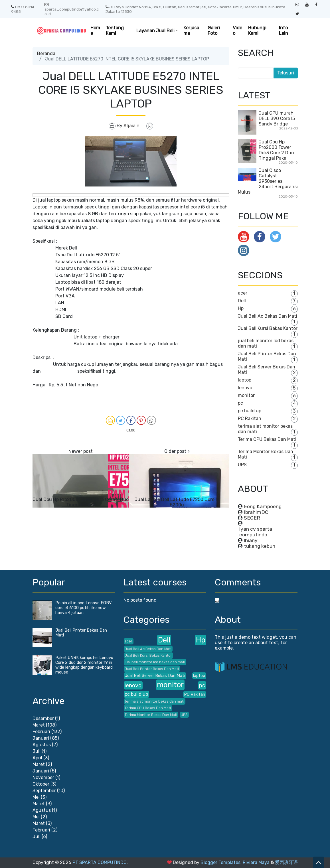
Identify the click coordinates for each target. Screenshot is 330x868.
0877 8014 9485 (23, 9)
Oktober (41, 784)
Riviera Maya (256, 862)
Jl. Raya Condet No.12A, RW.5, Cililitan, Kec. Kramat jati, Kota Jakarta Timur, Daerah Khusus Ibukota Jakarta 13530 (195, 9)
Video (237, 31)
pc (240, 403)
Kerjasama (191, 31)
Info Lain (284, 31)
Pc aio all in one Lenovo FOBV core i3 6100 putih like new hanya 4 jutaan (83, 608)
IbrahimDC (256, 512)
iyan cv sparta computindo (256, 532)
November (43, 777)
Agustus (42, 745)
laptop (245, 380)
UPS (242, 465)
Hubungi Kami (257, 31)
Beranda (46, 53)
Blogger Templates (220, 862)
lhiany (251, 540)
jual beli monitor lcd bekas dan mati (155, 662)
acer (243, 293)
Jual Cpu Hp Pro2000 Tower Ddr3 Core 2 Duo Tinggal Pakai (81, 502)
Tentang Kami (115, 31)
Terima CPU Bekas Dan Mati (267, 439)
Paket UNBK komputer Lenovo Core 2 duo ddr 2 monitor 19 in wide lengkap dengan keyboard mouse (84, 665)
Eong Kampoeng (263, 506)
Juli (37, 751)
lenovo (245, 388)
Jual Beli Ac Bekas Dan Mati (268, 316)
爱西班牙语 (286, 862)
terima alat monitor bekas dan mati (154, 701)
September (44, 791)
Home (95, 31)
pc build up (250, 411)
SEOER (252, 518)
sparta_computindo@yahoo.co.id (72, 9)
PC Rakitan (250, 418)
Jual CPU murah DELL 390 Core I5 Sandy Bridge (277, 118)
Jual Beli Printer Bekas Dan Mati (152, 669)
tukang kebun (260, 546)
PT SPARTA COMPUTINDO (100, 862)
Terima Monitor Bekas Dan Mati (151, 715)
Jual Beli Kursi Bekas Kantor (268, 328)
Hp (241, 308)
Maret (39, 725)
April (37, 758)
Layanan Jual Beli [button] (155, 31)
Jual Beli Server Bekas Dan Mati (155, 676)
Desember (43, 718)
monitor (246, 395)
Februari (41, 732)
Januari (41, 738)
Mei (36, 797)
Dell (242, 301)
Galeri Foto (214, 31)
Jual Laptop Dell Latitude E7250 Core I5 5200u (177, 502)
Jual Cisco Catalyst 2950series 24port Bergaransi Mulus (268, 181)
